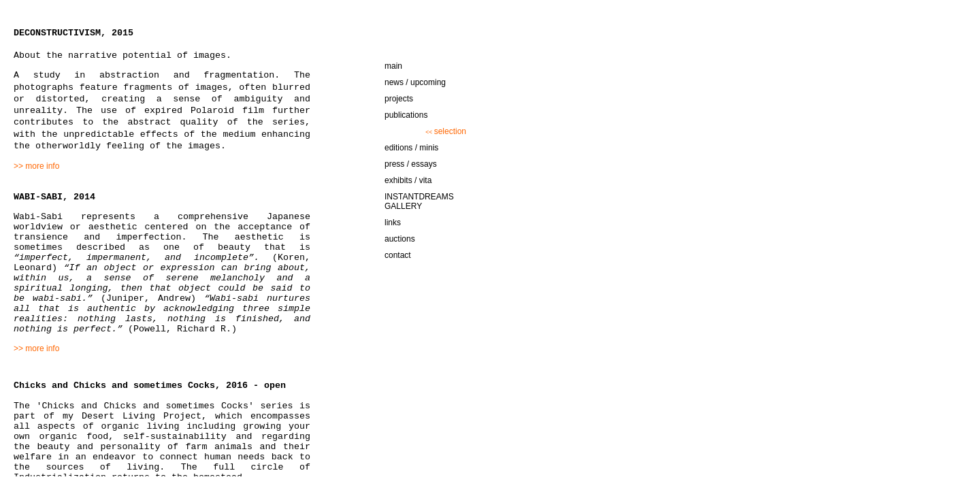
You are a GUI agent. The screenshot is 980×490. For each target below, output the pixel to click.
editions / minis (411, 148)
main (393, 66)
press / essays (411, 164)
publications (406, 115)
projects (399, 99)
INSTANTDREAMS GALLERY (419, 201)
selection (446, 131)
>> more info (36, 166)
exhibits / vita (408, 180)
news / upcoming (415, 82)
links (393, 223)
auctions (400, 239)
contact (398, 255)
